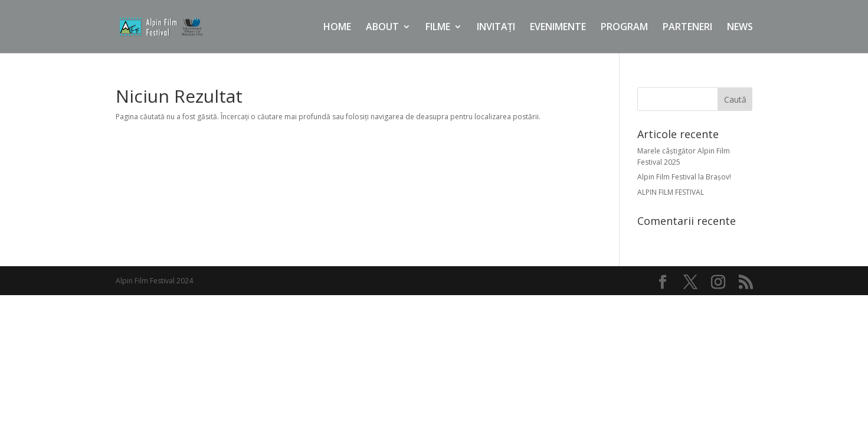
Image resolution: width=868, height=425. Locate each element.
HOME (337, 28)
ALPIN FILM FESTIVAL (671, 192)
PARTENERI (687, 28)
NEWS (740, 28)
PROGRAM (624, 28)
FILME (438, 28)
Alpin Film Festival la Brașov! (684, 177)
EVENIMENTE (558, 28)
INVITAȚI (496, 28)
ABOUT (382, 28)
